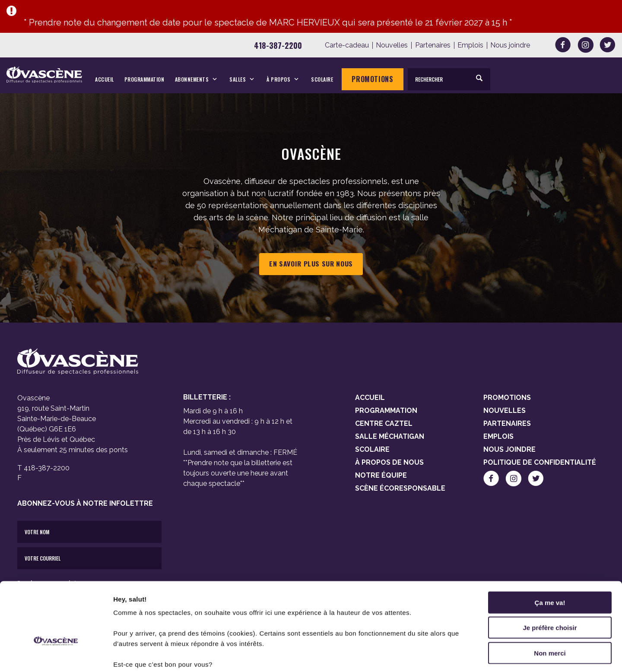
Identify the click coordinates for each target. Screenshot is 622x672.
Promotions (372, 79)
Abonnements (192, 79)
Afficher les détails (476, 655)
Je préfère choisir (550, 573)
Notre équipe (381, 475)
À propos (278, 79)
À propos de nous (389, 462)
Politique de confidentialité (540, 462)
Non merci (550, 598)
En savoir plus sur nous (311, 264)
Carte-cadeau (347, 45)
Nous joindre (510, 45)
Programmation (144, 79)
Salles (238, 79)
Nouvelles (392, 45)
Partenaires (433, 45)
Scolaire (322, 79)
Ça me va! (550, 548)
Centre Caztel (384, 423)
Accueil (105, 79)
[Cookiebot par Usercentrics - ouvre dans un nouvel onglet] (56, 655)
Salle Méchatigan (390, 436)
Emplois (470, 45)
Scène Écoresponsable (400, 488)
